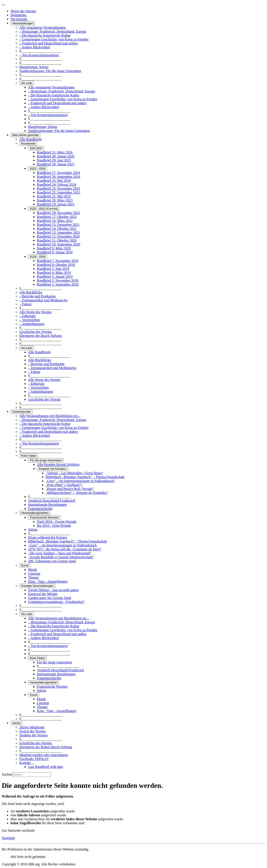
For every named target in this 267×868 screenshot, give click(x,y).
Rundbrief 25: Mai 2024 (54, 181)
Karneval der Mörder (43, 594)
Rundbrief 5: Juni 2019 (53, 269)
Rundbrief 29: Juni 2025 (54, 160)
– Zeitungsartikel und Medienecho (43, 300)
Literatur (34, 574)
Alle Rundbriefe (31, 139)
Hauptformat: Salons (34, 67)
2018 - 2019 (38, 257)
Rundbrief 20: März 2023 (55, 200)
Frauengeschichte (40, 508)
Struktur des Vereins (33, 735)
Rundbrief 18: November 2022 (58, 213)
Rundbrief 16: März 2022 (55, 221)
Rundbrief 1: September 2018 (58, 284)
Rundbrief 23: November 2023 (58, 188)
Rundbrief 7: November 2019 (58, 261)
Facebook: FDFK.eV (34, 759)
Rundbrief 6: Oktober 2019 (56, 265)
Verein (16, 723)
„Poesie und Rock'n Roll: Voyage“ (70, 489)
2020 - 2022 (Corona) (44, 209)
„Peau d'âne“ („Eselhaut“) (64, 485)
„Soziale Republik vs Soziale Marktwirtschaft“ (61, 557)
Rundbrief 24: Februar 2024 (56, 185)
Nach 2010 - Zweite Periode (57, 522)
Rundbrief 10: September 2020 (59, 244)
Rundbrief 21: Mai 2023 (54, 196)
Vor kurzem (19, 19)
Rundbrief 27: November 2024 (58, 173)
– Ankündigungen (32, 324)
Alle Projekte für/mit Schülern (58, 464)
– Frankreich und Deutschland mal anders (49, 43)
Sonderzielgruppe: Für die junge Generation (50, 71)
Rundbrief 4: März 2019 (54, 273)
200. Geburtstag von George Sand (52, 561)
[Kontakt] (32, 764)
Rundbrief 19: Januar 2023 (56, 204)
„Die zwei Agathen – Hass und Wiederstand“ (60, 553)
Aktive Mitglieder (32, 727)
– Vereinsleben (30, 320)
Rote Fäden (29, 456)
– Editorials (27, 316)
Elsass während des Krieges (48, 537)
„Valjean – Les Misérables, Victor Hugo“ (74, 473)
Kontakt (25, 763)
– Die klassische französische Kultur (45, 35)
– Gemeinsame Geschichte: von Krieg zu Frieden (54, 39)
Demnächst (19, 15)
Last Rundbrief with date (46, 767)
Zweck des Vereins (33, 731)
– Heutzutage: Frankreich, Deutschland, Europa (53, 31)
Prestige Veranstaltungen (37, 586)
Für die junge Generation (46, 460)
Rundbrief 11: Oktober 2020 (57, 240)
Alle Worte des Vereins (35, 312)
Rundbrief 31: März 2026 (55, 152)
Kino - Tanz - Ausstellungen (48, 581)
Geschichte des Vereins (36, 332)
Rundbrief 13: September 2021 (59, 232)
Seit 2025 (36, 148)
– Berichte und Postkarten (37, 296)
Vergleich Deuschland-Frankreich (52, 501)
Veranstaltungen (23, 23)
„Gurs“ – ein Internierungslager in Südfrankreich (80, 481)
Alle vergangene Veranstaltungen (43, 27)
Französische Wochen (44, 517)
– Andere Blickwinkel (35, 47)
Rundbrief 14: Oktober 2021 (57, 229)
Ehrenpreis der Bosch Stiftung (40, 336)
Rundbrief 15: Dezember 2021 (58, 225)
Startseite (8, 838)
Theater (33, 577)
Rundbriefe (28, 144)
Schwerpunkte (21, 412)
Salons (33, 529)
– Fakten (25, 304)
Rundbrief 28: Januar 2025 (56, 164)
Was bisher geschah (25, 135)
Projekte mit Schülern (53, 469)
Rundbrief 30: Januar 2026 (56, 156)
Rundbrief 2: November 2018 (58, 280)
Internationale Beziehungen (47, 505)
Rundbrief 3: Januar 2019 (55, 277)
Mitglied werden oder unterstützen (44, 755)
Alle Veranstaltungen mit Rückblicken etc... (50, 416)
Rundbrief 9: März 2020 (54, 248)
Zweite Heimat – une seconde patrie (53, 590)
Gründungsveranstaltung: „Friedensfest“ (56, 602)
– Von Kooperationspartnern (39, 55)
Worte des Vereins (24, 11)
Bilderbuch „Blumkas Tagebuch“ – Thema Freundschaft (85, 477)
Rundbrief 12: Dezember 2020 (58, 236)
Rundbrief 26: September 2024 (59, 177)
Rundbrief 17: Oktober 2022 (57, 217)
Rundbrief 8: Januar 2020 (55, 252)
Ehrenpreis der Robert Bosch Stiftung (46, 747)
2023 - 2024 (38, 169)
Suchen (7, 774)
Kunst (25, 565)
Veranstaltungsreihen (35, 513)
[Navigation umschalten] (4, 5)
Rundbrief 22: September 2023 (59, 192)
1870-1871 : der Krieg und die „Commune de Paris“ (65, 549)
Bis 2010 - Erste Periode (54, 526)
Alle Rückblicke (31, 292)
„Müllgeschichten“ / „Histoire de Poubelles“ (77, 493)
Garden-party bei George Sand (50, 598)
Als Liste (27, 83)
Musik (33, 570)
